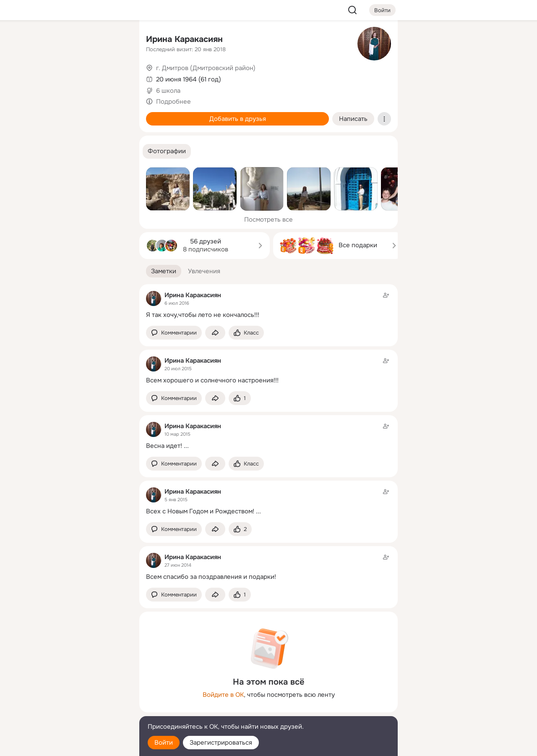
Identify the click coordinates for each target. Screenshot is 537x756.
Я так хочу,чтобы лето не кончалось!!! (203, 315)
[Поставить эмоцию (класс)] (246, 333)
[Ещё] (77, 691)
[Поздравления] (77, 114)
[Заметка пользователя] (268, 305)
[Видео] (114, 77)
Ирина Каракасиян (184, 39)
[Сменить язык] (77, 709)
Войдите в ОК (223, 695)
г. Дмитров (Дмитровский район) (206, 68)
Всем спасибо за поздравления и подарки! (211, 577)
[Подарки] (40, 114)
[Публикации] (40, 77)
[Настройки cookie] (77, 745)
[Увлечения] (77, 40)
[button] (167, 151)
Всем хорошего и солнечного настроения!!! (212, 380)
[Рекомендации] (77, 151)
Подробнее (173, 102)
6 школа (168, 91)
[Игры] (114, 114)
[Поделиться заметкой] (215, 333)
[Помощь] (40, 151)
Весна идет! (164, 446)
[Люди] (77, 77)
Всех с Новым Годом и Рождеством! (200, 511)
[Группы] (114, 40)
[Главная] (40, 40)
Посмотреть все (268, 220)
